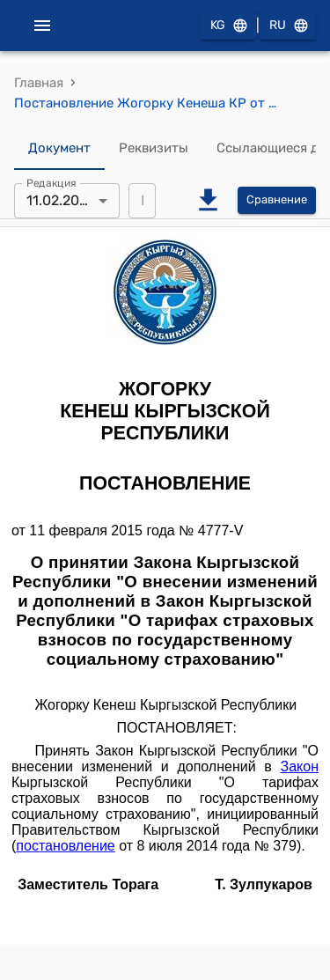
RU (288, 26)
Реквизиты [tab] (154, 149)
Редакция (51, 182)
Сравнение (277, 200)
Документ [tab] (59, 149)
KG (228, 26)
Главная (39, 83)
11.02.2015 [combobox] (60, 200)
